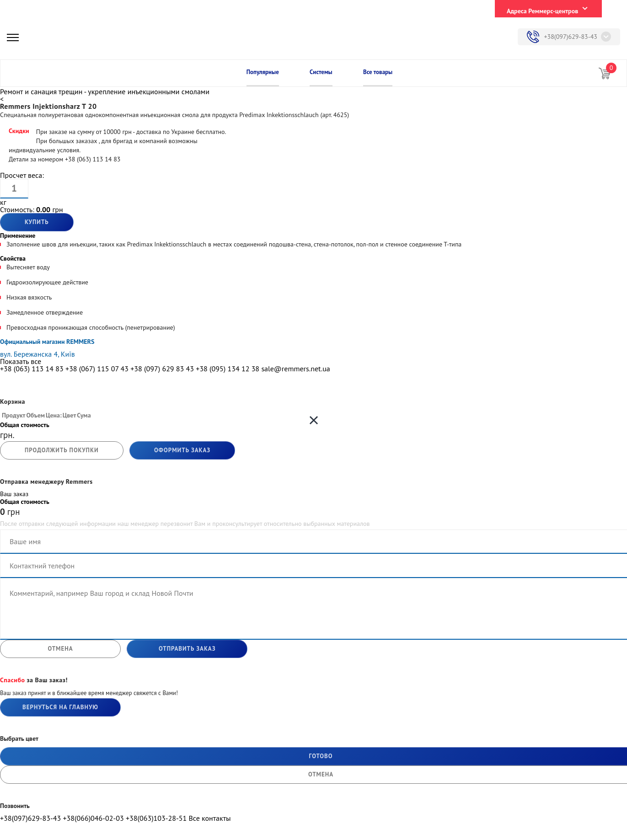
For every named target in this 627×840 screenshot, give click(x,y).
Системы (321, 72)
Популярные (263, 72)
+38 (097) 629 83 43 (162, 369)
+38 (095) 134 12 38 (228, 369)
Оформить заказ (182, 450)
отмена (60, 649)
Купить (37, 222)
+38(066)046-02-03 (93, 818)
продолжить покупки (62, 450)
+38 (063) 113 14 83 (32, 369)
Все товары (378, 72)
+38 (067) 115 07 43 (97, 369)
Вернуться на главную (60, 707)
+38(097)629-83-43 (571, 37)
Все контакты (209, 818)
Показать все (21, 361)
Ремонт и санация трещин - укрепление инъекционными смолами (105, 91)
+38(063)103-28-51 (156, 818)
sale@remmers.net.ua (295, 369)
